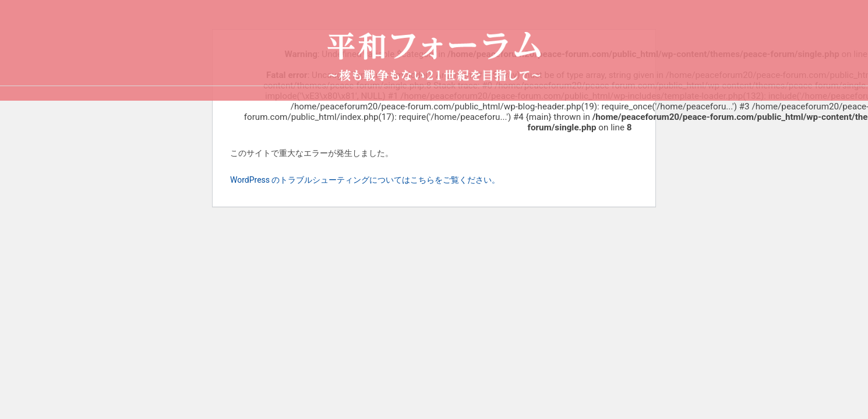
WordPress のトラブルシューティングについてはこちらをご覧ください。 (365, 180)
